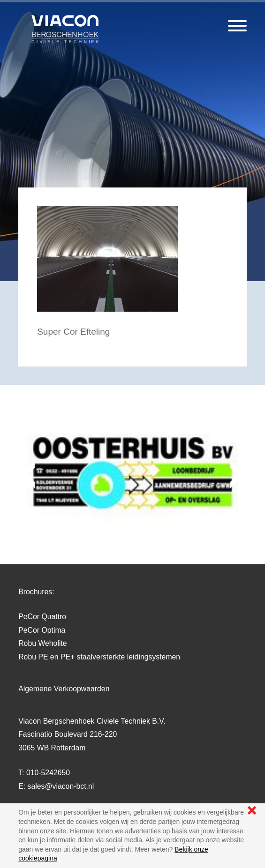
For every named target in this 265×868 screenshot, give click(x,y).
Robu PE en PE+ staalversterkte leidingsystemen (99, 657)
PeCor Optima (42, 630)
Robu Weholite (42, 643)
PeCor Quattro (42, 617)
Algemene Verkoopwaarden (64, 689)
